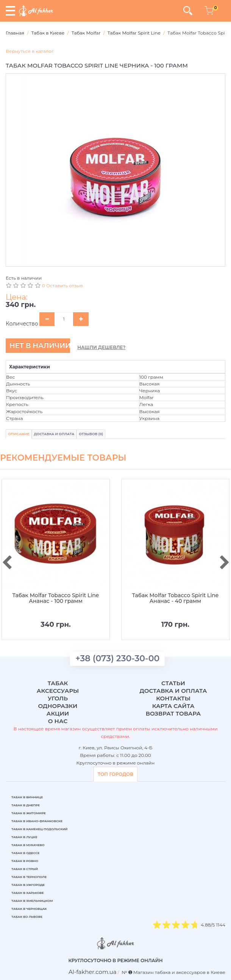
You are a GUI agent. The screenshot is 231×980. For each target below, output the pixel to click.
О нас (58, 721)
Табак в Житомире (29, 813)
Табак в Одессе (25, 853)
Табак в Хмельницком (32, 901)
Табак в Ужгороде (28, 885)
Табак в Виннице (27, 797)
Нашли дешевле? (101, 347)
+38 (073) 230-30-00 (117, 658)
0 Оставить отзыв (62, 286)
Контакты (173, 698)
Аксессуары (58, 691)
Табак (58, 683)
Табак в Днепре (26, 805)
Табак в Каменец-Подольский (39, 829)
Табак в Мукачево (28, 845)
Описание (19, 434)
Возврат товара (173, 713)
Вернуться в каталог (30, 51)
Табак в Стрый (25, 869)
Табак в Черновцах (29, 909)
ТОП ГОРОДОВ (115, 774)
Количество (22, 324)
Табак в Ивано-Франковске (37, 821)
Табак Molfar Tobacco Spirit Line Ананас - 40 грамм (176, 599)
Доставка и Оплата (54, 434)
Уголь (58, 698)
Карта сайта (173, 706)
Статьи (173, 683)
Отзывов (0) (91, 434)
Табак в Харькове (28, 893)
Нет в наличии (40, 346)
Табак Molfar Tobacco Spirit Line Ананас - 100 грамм (56, 599)
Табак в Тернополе (29, 877)
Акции (58, 713)
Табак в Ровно (25, 861)
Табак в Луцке (24, 837)
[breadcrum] (93, 972)
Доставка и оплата (173, 691)
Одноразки (58, 706)
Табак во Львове (27, 917)
